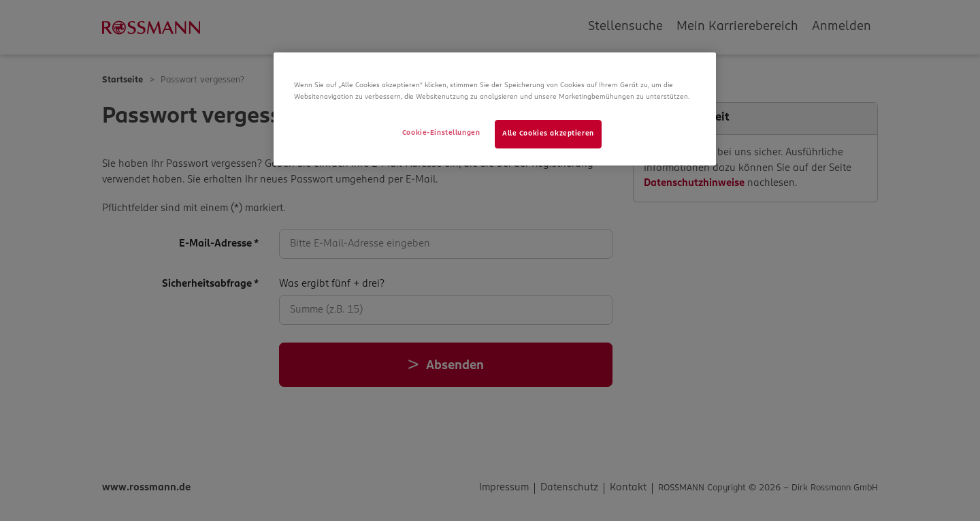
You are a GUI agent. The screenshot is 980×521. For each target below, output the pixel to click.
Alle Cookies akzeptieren (548, 133)
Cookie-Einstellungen (441, 133)
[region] (495, 109)
